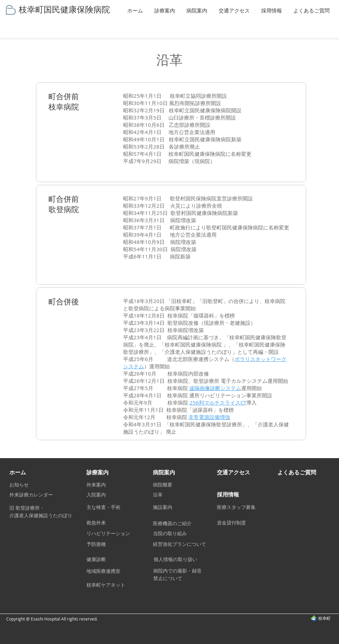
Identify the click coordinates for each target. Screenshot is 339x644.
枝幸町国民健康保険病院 (64, 9)
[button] (165, 11)
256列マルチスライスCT (218, 402)
